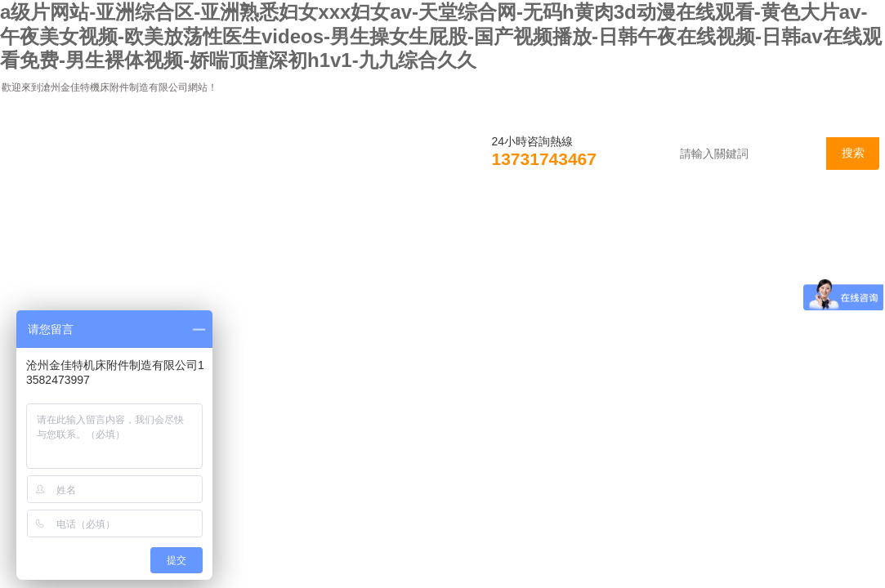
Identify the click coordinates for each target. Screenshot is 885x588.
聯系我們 (826, 223)
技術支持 (488, 223)
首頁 (48, 223)
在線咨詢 (713, 223)
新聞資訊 (262, 223)
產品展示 (375, 223)
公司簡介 (150, 223)
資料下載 (601, 223)
